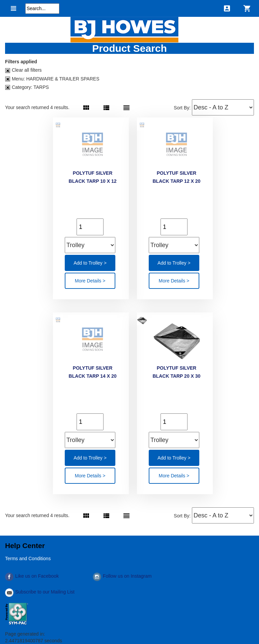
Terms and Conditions (28, 558)
